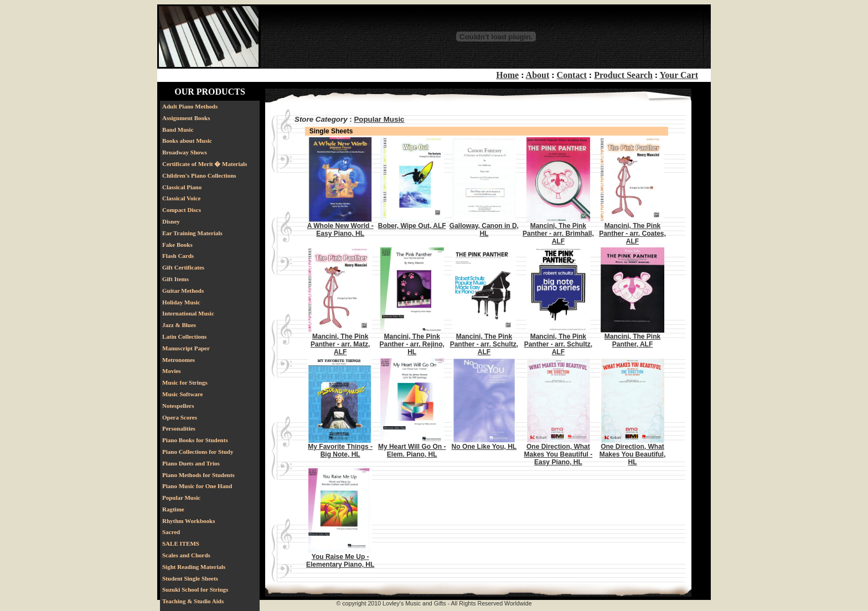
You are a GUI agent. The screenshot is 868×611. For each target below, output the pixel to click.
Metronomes (179, 360)
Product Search (623, 75)
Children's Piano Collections (199, 175)
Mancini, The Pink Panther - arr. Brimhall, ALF (558, 234)
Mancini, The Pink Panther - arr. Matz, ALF (340, 344)
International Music (188, 313)
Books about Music (187, 141)
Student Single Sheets (190, 578)
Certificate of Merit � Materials (205, 164)
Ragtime (173, 509)
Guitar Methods (183, 291)
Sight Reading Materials (194, 567)
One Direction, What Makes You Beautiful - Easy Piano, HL (559, 454)
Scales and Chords (186, 555)
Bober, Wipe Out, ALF (412, 226)
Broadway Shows (185, 152)
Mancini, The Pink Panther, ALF (632, 340)
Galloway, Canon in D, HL (484, 230)
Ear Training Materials (192, 233)
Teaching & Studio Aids (193, 601)
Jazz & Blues (179, 325)
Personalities (179, 428)
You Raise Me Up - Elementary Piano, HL (340, 561)
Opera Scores (180, 417)
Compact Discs (182, 210)
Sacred (171, 532)
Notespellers (178, 406)
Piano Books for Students (195, 440)
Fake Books (177, 245)
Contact (572, 75)
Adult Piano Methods (190, 106)
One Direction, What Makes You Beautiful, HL (633, 454)
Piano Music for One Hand (197, 486)
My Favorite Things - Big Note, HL (340, 451)
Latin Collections (184, 336)
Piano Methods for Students (198, 475)
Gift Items (175, 279)
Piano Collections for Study (198, 452)
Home (507, 75)
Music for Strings (185, 382)
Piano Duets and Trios (191, 463)
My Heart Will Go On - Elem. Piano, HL (412, 451)
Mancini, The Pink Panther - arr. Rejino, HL (412, 344)
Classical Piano (182, 187)
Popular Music (181, 498)
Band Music (178, 130)
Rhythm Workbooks (188, 521)
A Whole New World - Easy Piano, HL (340, 230)
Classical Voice (181, 198)
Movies (172, 371)
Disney (171, 221)
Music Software (182, 394)
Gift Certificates (183, 267)
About (538, 75)
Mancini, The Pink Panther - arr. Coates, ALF (632, 234)
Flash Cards (178, 256)
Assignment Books (186, 118)
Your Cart (679, 75)
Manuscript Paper (186, 348)
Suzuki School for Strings (195, 589)
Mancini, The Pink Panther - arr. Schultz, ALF (484, 344)
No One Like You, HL (484, 447)
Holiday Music (181, 302)
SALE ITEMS (181, 543)
